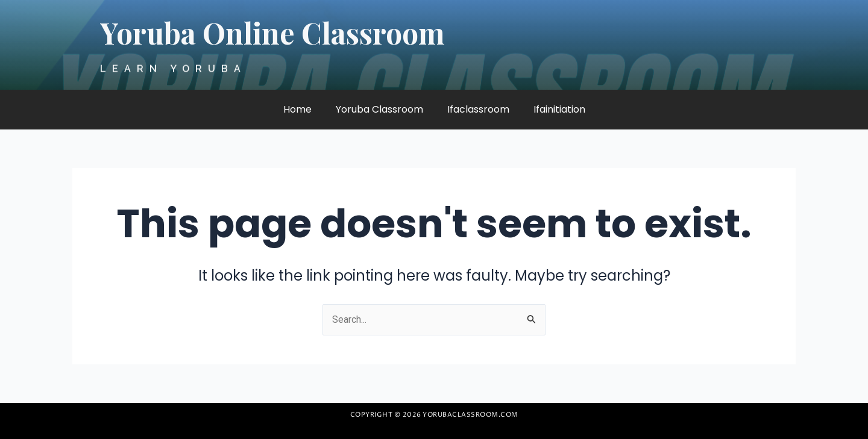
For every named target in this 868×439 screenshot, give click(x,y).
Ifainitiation (559, 109)
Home (297, 109)
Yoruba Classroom (379, 109)
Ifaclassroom (478, 109)
